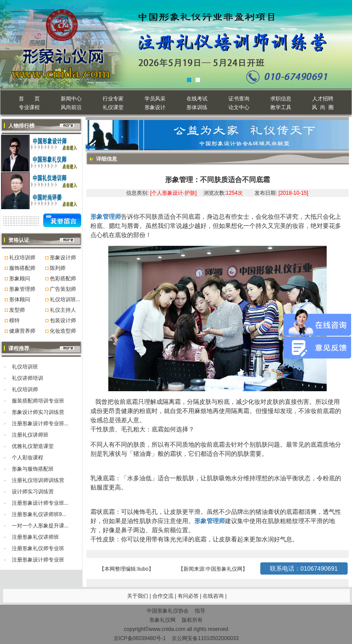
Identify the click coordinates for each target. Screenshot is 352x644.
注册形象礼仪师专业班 (38, 548)
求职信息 (281, 99)
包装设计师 (63, 320)
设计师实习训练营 (33, 492)
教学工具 (281, 107)
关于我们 (138, 596)
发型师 (17, 310)
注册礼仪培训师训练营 (38, 480)
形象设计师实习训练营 (38, 412)
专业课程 (29, 107)
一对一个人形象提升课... (40, 526)
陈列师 (58, 268)
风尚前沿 (71, 107)
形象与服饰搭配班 (33, 469)
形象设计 (155, 107)
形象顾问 (20, 279)
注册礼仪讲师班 (30, 435)
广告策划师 (63, 289)
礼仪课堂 (113, 107)
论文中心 (239, 107)
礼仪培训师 (22, 258)
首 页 (29, 99)
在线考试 (197, 99)
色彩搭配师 (63, 279)
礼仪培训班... (65, 300)
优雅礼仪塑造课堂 (33, 446)
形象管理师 (22, 289)
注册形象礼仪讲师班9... (39, 514)
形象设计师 (63, 258)
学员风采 (155, 99)
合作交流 (164, 596)
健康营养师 (22, 331)
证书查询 (239, 99)
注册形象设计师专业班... (40, 424)
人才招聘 (323, 99)
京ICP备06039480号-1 (140, 638)
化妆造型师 (63, 331)
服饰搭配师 (22, 268)
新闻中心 (71, 99)
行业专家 (113, 99)
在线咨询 (214, 596)
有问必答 (189, 596)
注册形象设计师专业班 (38, 560)
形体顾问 (20, 300)
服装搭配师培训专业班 (38, 401)
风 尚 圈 (323, 107)
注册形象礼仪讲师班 (35, 537)
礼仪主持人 (63, 310)
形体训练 (197, 107)
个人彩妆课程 (28, 458)
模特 (14, 320)
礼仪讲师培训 (28, 378)
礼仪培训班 (25, 367)
